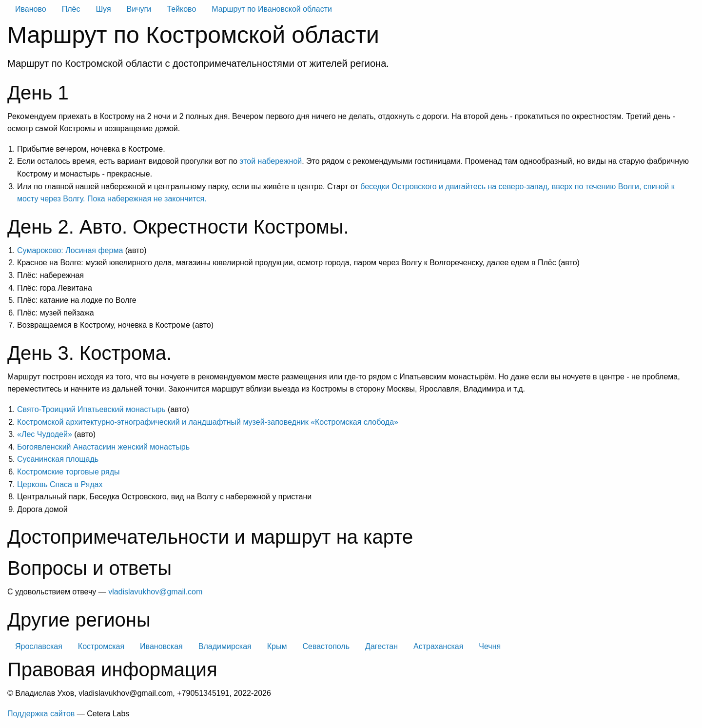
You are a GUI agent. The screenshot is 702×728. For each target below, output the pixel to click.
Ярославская (39, 646)
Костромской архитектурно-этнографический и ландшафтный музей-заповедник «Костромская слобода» (208, 422)
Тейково (181, 9)
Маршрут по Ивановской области (272, 9)
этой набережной (271, 161)
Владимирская (225, 646)
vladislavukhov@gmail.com (155, 592)
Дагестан (381, 646)
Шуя (103, 9)
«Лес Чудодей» (45, 434)
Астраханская (438, 646)
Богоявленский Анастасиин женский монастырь (103, 447)
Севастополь (326, 646)
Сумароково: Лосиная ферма (70, 250)
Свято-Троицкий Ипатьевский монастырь (91, 409)
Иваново (31, 9)
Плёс (71, 9)
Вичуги (139, 9)
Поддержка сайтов (41, 714)
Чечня (490, 646)
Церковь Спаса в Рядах (60, 484)
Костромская (101, 646)
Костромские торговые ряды (68, 472)
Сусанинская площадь (58, 459)
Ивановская (161, 646)
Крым (277, 646)
